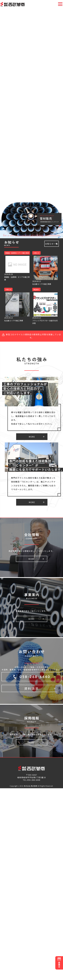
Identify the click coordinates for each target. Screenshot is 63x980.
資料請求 (32, 688)
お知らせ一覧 (52, 244)
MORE (32, 437)
